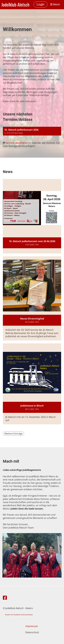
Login (40, 4)
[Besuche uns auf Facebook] (5, 598)
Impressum (32, 626)
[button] (32, 131)
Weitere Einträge (13, 434)
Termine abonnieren (17, 143)
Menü (55, 4)
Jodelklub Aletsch (15, 5)
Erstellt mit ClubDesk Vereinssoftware (19, 615)
